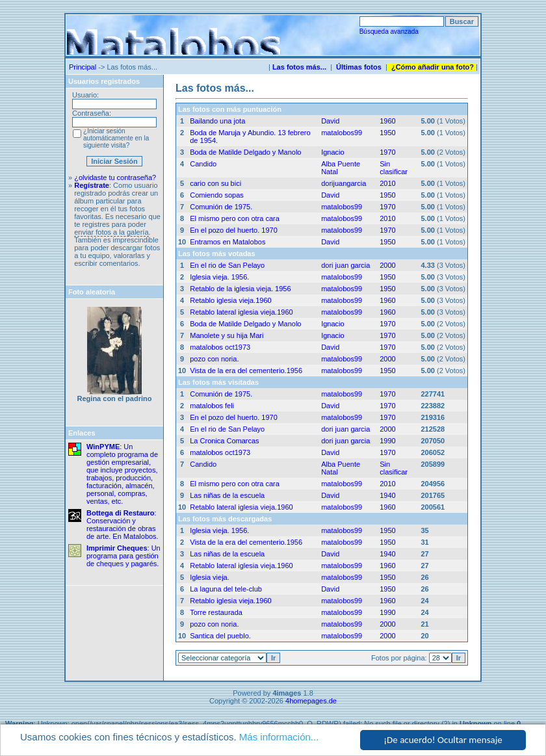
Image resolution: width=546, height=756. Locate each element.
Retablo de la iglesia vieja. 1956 (240, 289)
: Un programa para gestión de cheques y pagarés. (123, 556)
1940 (387, 495)
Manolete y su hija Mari (227, 335)
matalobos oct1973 (220, 347)
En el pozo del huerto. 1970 (234, 230)
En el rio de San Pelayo (227, 265)
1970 (387, 152)
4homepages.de (311, 701)
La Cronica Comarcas (224, 441)
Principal (83, 67)
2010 (387, 183)
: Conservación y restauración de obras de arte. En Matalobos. (123, 525)
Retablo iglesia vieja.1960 (230, 300)
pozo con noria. (214, 359)
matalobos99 (342, 133)
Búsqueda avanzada (389, 32)
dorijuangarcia (344, 183)
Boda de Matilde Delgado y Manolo (245, 152)
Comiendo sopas (217, 195)
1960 (387, 121)
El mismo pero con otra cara (235, 218)
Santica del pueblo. (220, 636)
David (330, 121)
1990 (387, 441)
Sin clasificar (394, 168)
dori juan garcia (345, 265)
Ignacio (332, 152)
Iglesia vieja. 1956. (219, 277)
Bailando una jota (217, 121)
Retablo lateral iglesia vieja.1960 (241, 312)
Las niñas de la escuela (227, 495)
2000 (387, 265)
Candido (203, 164)
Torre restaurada (216, 612)
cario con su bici (215, 183)
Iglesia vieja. (210, 577)
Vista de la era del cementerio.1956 (246, 371)
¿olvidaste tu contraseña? (115, 177)
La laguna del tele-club (226, 589)
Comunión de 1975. (221, 207)
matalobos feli (212, 406)
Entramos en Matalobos (227, 242)
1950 (387, 133)
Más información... (279, 737)
